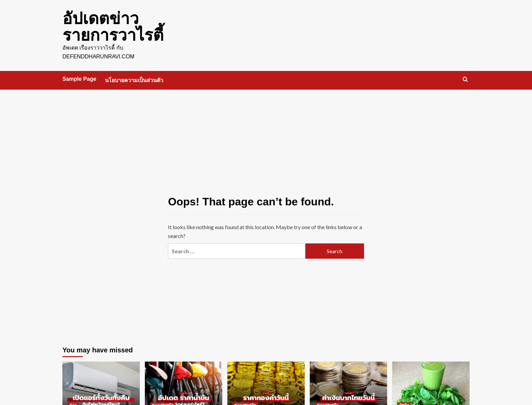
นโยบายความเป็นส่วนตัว (134, 80)
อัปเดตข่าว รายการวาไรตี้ (113, 26)
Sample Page (79, 78)
